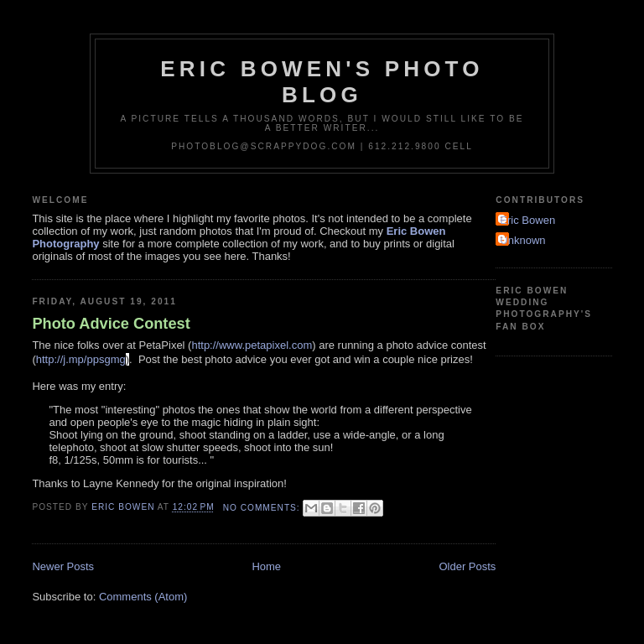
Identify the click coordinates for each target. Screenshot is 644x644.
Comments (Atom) (143, 597)
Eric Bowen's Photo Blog (322, 82)
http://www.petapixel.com (252, 345)
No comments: (263, 508)
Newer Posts (63, 566)
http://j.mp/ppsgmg (81, 359)
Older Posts (467, 566)
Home (266, 566)
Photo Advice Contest (111, 324)
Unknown (522, 240)
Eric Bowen (527, 220)
